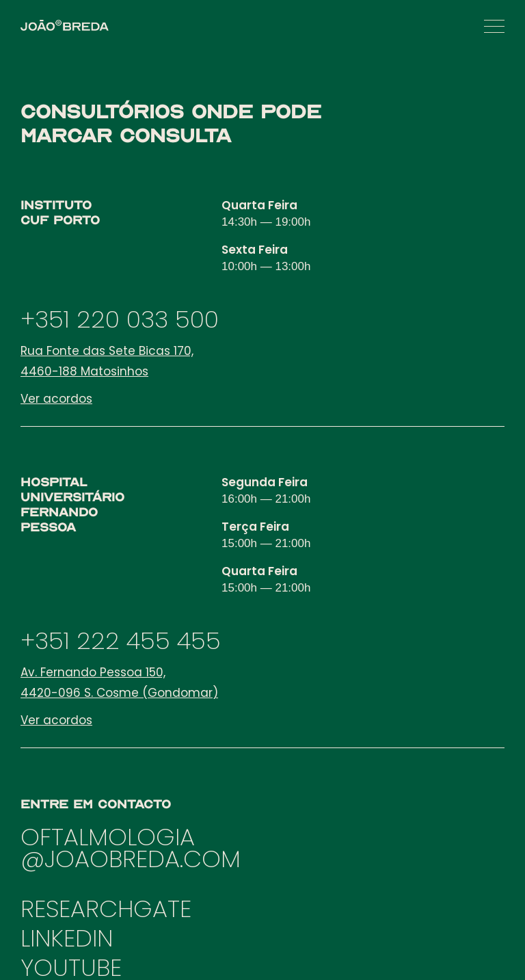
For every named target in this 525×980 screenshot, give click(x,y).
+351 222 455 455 (121, 640)
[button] (494, 26)
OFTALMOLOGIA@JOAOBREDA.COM (131, 848)
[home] (65, 25)
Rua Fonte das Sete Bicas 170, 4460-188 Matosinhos (107, 361)
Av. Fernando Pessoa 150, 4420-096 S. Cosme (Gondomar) (119, 683)
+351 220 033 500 (120, 319)
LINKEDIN (67, 938)
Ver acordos (56, 399)
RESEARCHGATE (106, 909)
